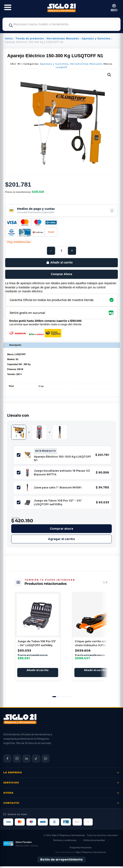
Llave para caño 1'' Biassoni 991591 (58, 487)
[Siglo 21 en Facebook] (7, 760)
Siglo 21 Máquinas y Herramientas (68, 837)
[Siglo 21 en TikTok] (36, 760)
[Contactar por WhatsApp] (46, 760)
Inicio (9, 39)
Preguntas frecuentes (81, 849)
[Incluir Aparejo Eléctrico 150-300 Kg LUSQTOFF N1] (19, 455)
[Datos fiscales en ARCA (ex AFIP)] (21, 845)
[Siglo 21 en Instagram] (17, 760)
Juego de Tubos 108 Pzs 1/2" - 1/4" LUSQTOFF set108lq (58, 502)
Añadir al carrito (61, 262)
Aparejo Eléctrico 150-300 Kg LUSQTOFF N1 (62, 458)
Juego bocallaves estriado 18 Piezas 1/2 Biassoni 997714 (62, 473)
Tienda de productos (30, 39)
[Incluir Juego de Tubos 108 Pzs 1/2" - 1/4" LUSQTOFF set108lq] (19, 502)
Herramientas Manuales (63, 39)
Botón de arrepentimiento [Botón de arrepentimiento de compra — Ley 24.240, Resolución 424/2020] (61, 861)
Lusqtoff (61, 67)
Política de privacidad (94, 842)
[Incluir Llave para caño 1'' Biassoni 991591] (19, 487)
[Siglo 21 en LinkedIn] (26, 760)
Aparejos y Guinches (96, 39)
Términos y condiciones (65, 842)
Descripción (15, 345)
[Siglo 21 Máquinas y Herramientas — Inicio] (20, 721)
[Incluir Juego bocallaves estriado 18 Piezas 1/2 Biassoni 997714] (19, 473)
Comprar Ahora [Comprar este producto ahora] (61, 274)
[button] (109, 75)
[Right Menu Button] (114, 8)
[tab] (54, 698)
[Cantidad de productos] (61, 251)
